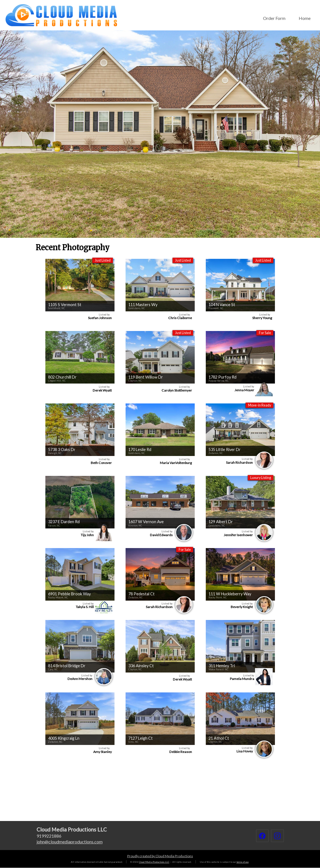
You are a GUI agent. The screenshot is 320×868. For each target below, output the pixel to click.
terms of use (243, 862)
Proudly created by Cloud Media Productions (160, 856)
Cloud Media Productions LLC (154, 862)
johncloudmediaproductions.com (70, 842)
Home (305, 18)
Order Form (274, 18)
